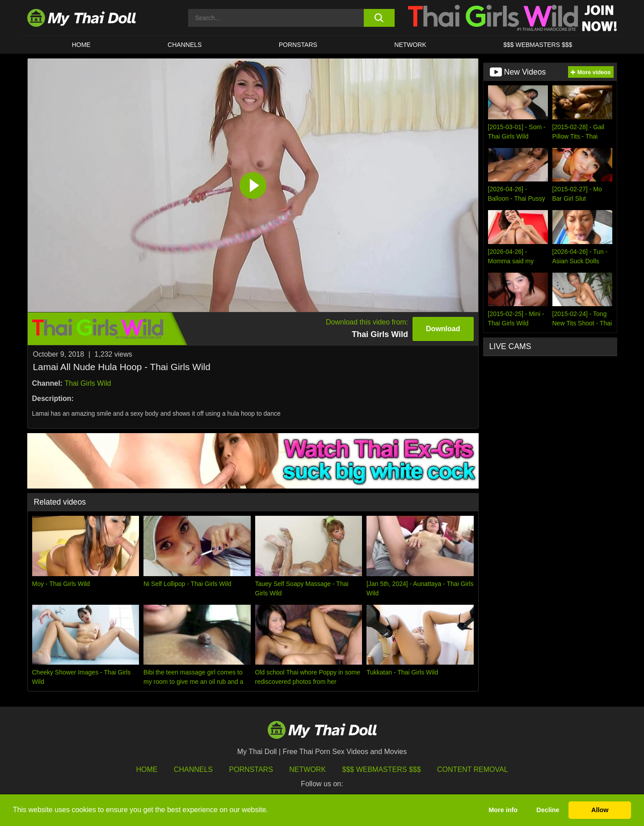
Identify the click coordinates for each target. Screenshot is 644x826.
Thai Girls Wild (88, 383)
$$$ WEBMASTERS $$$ (538, 45)
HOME (81, 45)
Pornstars (298, 45)
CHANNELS (185, 45)
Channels (193, 769)
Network (410, 45)
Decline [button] (548, 810)
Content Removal (473, 769)
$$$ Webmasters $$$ (382, 769)
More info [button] (503, 810)
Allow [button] (600, 810)
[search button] (379, 18)
